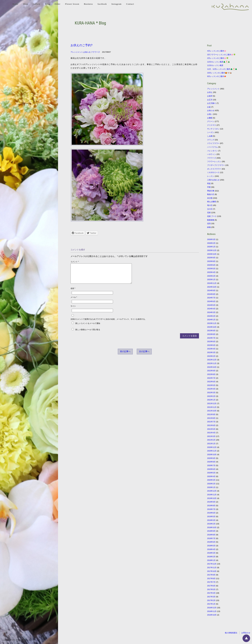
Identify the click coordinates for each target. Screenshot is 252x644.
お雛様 (210, 118)
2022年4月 (211, 389)
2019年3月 (211, 520)
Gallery (37, 4)
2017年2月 (211, 600)
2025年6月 (211, 265)
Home (15, 4)
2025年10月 (212, 254)
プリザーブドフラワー (216, 165)
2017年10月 (212, 571)
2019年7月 (211, 509)
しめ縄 (210, 136)
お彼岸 (210, 96)
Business (88, 4)
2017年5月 (211, 589)
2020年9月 (211, 458)
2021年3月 (211, 436)
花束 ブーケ (212, 216)
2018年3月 (211, 553)
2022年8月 (211, 374)
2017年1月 (211, 604)
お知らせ (87, 52)
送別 (209, 223)
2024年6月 (211, 301)
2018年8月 (211, 535)
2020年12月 (212, 447)
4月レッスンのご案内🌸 (217, 51)
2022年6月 (211, 382)
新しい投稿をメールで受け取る (88, 333)
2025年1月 (211, 279)
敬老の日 (211, 194)
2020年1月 (211, 487)
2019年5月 (211, 516)
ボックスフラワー (214, 169)
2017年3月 (211, 597)
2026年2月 (211, 243)
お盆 (209, 107)
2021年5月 (211, 429)
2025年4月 (211, 272)
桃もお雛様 (212, 202)
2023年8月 (211, 334)
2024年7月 (211, 298)
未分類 (210, 198)
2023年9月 (211, 331)
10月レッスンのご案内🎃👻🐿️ (219, 73)
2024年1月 (211, 320)
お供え (210, 92)
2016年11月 (212, 611)
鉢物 (209, 227)
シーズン (211, 132)
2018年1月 (211, 560)
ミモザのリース (213, 172)
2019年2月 (211, 524)
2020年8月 (211, 462)
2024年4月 (211, 309)
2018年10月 (212, 527)
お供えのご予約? (81, 45)
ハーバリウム (212, 147)
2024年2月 (211, 316)
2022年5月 (211, 385)
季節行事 (211, 191)
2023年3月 (211, 352)
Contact (130, 4)
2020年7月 (211, 465)
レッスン (211, 176)
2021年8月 (211, 418)
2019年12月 (212, 491)
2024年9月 (211, 290)
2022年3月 (211, 393)
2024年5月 (211, 305)
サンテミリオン (213, 129)
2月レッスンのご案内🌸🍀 (218, 58)
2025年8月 (211, 261)
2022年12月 (212, 360)
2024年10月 (212, 287)
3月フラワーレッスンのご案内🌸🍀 (221, 55)
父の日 (210, 209)
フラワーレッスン (214, 161)
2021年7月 (211, 422)
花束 (209, 213)
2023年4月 (211, 349)
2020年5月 (211, 473)
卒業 (209, 187)
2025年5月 (211, 269)
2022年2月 (211, 396)
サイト (73, 310)
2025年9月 (211, 258)
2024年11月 (212, 283)
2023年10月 (212, 327)
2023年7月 (211, 338)
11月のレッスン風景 (215, 65)
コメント (75, 262)
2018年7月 (211, 538)
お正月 (210, 100)
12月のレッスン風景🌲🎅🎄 (219, 62)
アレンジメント (77, 52)
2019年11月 (212, 495)
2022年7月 (211, 378)
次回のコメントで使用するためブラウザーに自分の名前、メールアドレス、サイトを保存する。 (109, 323)
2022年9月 (211, 371)
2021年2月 (211, 440)
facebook (102, 4)
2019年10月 (212, 498)
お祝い (210, 114)
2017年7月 (211, 582)
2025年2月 (211, 276)
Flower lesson (72, 4)
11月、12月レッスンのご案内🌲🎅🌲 (222, 69)
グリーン (211, 121)
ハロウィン (212, 154)
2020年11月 (212, 451)
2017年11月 (212, 568)
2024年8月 (211, 294)
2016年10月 (212, 615)
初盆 (209, 183)
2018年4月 (211, 549)
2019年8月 (211, 506)
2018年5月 (211, 546)
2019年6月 (211, 513)
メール (74, 301)
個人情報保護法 (231, 633)
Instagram (116, 4)
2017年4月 (211, 593)
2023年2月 (211, 356)
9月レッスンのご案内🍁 (217, 76)
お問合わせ (246, 633)
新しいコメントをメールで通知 (88, 327)
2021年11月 (212, 407)
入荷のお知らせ (213, 180)
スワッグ (211, 140)
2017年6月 (211, 586)
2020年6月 (211, 469)
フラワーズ (95, 52)
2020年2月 (211, 484)
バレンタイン (212, 151)
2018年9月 (211, 531)
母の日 (210, 205)
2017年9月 (211, 575)
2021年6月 (211, 425)
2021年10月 (212, 411)
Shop (25, 4)
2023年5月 (211, 345)
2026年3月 (211, 239)
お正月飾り (212, 103)
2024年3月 (211, 312)
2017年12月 (212, 564)
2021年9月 (211, 414)
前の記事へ (125, 355)
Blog (47, 4)
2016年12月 (212, 608)
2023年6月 (211, 341)
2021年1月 (211, 444)
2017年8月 (211, 578)
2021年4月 (211, 433)
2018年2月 (211, 557)
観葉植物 (211, 220)
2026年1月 (211, 247)
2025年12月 (212, 250)
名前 (73, 292)
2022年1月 (211, 400)
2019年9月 (211, 502)
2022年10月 (212, 367)
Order (58, 4)
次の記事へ (144, 355)
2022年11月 (212, 363)
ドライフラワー (213, 143)
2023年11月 (212, 323)
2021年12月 (212, 403)
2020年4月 (211, 476)
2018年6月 (211, 542)
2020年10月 (212, 455)
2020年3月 (211, 480)
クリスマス (212, 125)
